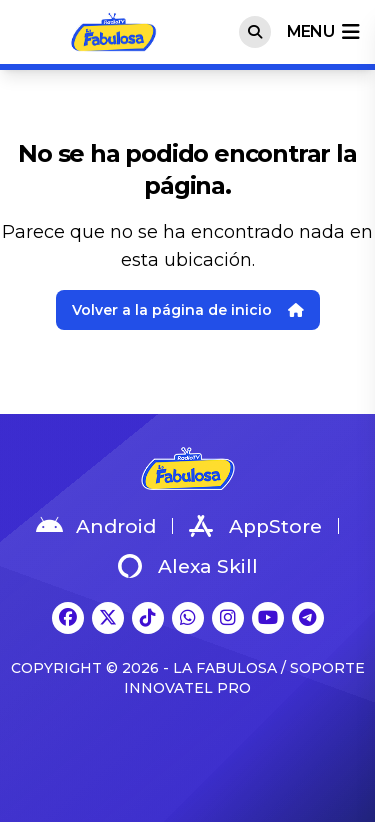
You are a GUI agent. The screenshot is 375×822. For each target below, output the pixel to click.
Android (96, 526)
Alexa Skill (188, 566)
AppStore (255, 526)
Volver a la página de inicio (188, 310)
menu (323, 32)
